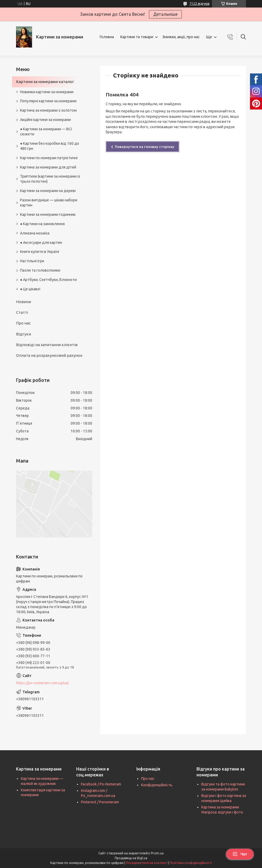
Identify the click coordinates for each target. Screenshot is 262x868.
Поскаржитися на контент (147, 863)
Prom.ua (157, 853)
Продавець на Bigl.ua (131, 858)
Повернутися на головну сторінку (145, 147)
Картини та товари (137, 37)
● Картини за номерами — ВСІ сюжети (46, 132)
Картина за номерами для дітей (48, 167)
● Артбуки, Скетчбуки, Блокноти (48, 280)
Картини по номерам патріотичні (49, 158)
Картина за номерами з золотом (48, 110)
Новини (24, 302)
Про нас (23, 323)
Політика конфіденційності (191, 863)
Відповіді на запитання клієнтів (47, 345)
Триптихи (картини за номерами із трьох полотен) (50, 179)
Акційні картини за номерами (45, 120)
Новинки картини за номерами (47, 92)
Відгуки (24, 334)
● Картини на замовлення (42, 224)
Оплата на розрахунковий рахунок (49, 355)
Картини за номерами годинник (48, 214)
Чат (240, 854)
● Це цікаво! (30, 289)
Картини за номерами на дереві (48, 191)
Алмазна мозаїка (35, 233)
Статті (22, 312)
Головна (107, 37)
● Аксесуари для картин (41, 243)
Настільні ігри (32, 261)
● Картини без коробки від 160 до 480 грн (50, 146)
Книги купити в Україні (40, 252)
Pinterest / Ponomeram (100, 802)
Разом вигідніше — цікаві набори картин (49, 203)
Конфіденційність (157, 785)
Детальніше (165, 14)
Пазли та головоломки (40, 270)
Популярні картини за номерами (48, 101)
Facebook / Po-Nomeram (101, 784)
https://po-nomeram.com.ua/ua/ (42, 683)
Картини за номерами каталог (45, 82)
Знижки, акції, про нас (181, 37)
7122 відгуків (199, 4)
